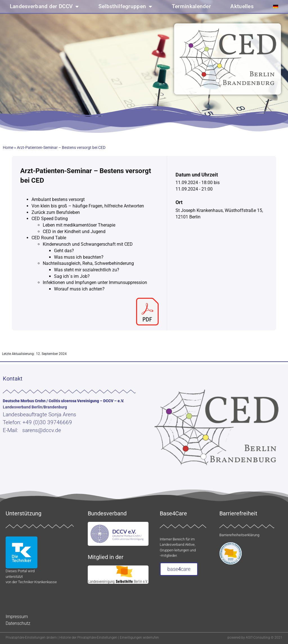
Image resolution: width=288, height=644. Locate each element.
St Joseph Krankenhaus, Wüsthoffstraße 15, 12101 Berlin (219, 214)
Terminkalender (191, 6)
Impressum (17, 617)
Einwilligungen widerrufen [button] (139, 638)
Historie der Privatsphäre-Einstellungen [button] (88, 638)
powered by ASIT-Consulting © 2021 (255, 638)
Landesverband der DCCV (44, 7)
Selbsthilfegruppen (125, 7)
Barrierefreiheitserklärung (239, 535)
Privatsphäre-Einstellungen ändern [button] (31, 638)
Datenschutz (18, 623)
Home (8, 147)
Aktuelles (242, 6)
